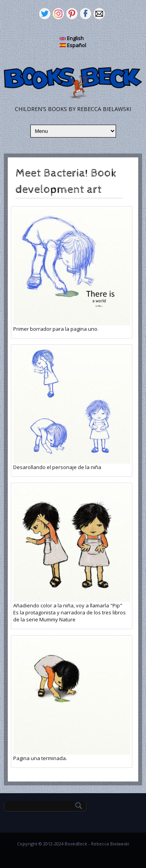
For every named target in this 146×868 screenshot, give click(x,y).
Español (73, 45)
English (72, 38)
